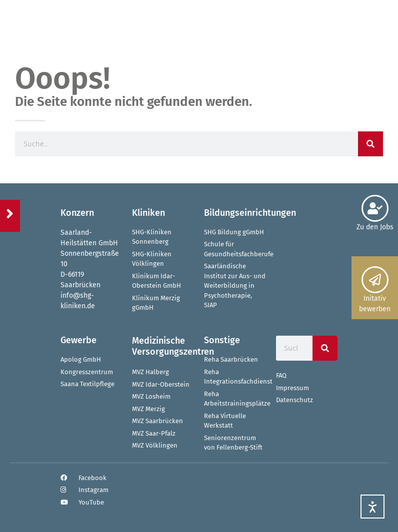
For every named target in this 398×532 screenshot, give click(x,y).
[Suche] (370, 144)
